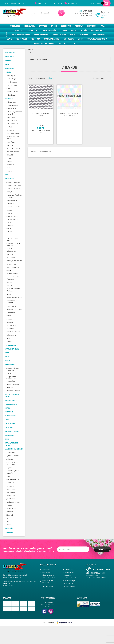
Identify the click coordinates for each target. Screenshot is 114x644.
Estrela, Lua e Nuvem (14, 261)
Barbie (9, 373)
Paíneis (54, 26)
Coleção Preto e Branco (12, 221)
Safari (9, 316)
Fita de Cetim (11, 489)
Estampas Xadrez (13, 152)
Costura (9, 235)
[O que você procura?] (61, 13)
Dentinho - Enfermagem (11, 250)
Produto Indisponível (69, 97)
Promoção (62, 43)
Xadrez (9, 338)
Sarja (64, 30)
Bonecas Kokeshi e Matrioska (13, 278)
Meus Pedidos (57, 3)
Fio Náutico (11, 496)
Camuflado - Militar (13, 207)
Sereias (9, 319)
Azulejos (10, 192)
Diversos (10, 145)
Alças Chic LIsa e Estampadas (12, 463)
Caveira (9, 210)
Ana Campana (12, 85)
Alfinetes (10, 459)
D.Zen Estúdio (11, 95)
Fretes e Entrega (70, 581)
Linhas (9, 525)
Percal (74, 30)
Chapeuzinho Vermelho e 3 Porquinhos (11, 379)
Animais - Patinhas (13, 189)
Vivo (8, 521)
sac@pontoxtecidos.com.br (96, 577)
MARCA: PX (41, 60)
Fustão (84, 30)
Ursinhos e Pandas (13, 332)
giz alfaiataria (11, 499)
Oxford (73, 35)
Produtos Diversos (13, 502)
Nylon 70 (10, 155)
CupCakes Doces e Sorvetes (13, 245)
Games (9, 270)
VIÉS (8, 518)
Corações (10, 225)
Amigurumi (11, 452)
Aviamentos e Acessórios (44, 43)
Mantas (9, 505)
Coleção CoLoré (12, 217)
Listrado (9, 282)
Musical (9, 285)
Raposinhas (11, 312)
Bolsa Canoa (11, 117)
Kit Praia (10, 127)
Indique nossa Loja (48, 575)
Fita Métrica (11, 492)
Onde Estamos (69, 572)
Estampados (17, 30)
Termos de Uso (48, 586)
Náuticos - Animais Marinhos (13, 290)
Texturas (10, 322)
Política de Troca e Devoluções (47, 582)
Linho (80, 39)
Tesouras (10, 512)
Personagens (96, 30)
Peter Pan (10, 387)
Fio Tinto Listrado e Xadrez (19, 35)
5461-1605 (86, 11)
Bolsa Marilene (12, 120)
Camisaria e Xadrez (52, 39)
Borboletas (10, 204)
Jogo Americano (12, 105)
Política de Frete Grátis (49, 578)
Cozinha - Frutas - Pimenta (13, 239)
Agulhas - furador (13, 456)
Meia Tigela (11, 76)
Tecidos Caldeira (59, 35)
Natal (102, 26)
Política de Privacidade (72, 578)
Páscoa (9, 294)
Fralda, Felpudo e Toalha (97, 39)
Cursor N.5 (10, 483)
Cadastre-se (42, 3)
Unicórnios (10, 329)
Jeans (10, 39)
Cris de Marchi (12, 82)
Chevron (10, 171)
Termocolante (11, 509)
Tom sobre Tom (12, 325)
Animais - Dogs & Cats (14, 185)
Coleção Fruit (11, 109)
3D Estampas (66, 26)
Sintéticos (91, 26)
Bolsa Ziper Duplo (13, 124)
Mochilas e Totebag (13, 133)
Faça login (21, 3)
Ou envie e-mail (106, 15)
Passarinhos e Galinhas (12, 302)
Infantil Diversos (12, 274)
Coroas (9, 228)
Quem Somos (46, 572)
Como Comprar (68, 583)
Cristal (9, 158)
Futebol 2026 (15, 26)
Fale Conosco (72, 3)
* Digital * (79, 26)
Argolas (9, 468)
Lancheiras (10, 130)
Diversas (10, 254)
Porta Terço (11, 142)
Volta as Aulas (12, 335)
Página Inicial (46, 569)
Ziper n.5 (10, 515)
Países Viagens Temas (14, 297)
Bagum (9, 161)
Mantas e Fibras (99, 35)
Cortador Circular (13, 479)
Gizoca (9, 89)
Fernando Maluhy (13, 264)
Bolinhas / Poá (12, 200)
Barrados (43, 26)
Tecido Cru (36, 39)
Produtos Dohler (41, 35)
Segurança (68, 575)
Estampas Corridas (13, 148)
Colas (8, 476)
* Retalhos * (75, 43)
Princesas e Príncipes (14, 309)
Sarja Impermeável (50, 30)
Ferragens (10, 486)
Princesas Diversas (13, 391)
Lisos (8, 168)
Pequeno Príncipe (13, 384)
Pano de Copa (69, 39)
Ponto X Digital (12, 79)
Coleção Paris (11, 102)
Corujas (9, 232)
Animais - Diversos (13, 182)
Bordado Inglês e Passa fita (13, 472)
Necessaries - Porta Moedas (13, 138)
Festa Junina (30, 26)
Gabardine (85, 35)
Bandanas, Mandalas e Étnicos (14, 196)
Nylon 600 (10, 165)
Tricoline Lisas (32, 30)
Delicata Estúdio (12, 92)
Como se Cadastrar (69, 586)
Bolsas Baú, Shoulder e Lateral (14, 113)
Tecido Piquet (22, 39)
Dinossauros (11, 257)
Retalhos (10, 342)
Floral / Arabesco (13, 267)
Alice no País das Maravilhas (13, 369)
